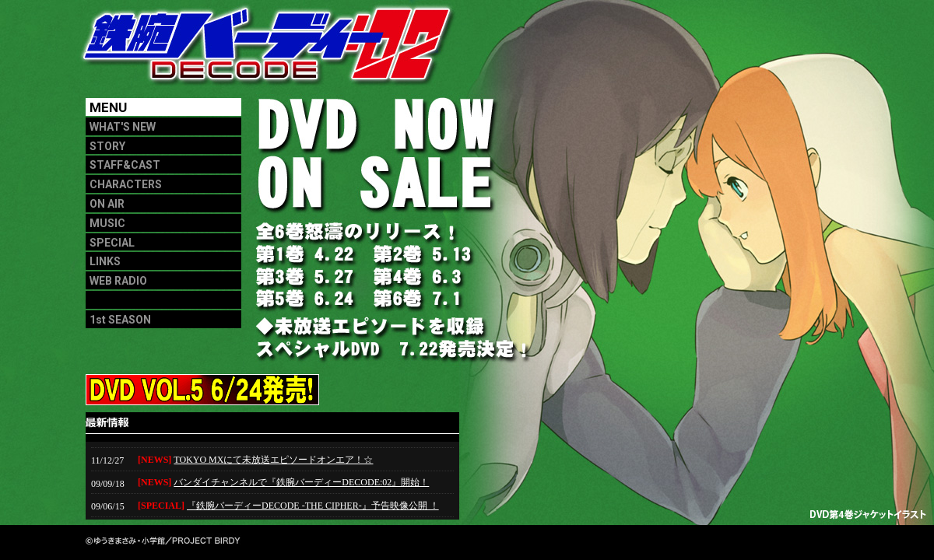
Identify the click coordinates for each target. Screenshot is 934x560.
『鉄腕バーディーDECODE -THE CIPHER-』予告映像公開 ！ (313, 506)
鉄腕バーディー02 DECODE (272, 51)
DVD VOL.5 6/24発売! (163, 390)
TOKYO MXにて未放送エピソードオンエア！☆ (273, 460)
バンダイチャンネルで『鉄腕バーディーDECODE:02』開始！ (301, 482)
